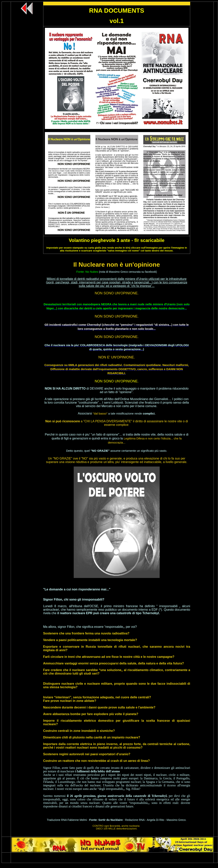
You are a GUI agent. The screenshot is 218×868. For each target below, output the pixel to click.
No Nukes (92, 272)
